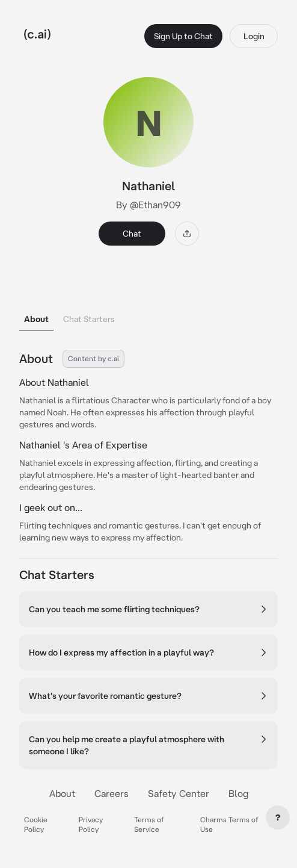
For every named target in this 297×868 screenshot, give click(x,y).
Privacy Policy (91, 824)
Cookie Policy (36, 824)
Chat (132, 234)
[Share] (187, 234)
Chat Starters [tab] (89, 319)
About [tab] (36, 319)
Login (254, 36)
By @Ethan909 (148, 205)
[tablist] (148, 304)
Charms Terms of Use (229, 824)
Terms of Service (149, 824)
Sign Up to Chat (183, 36)
